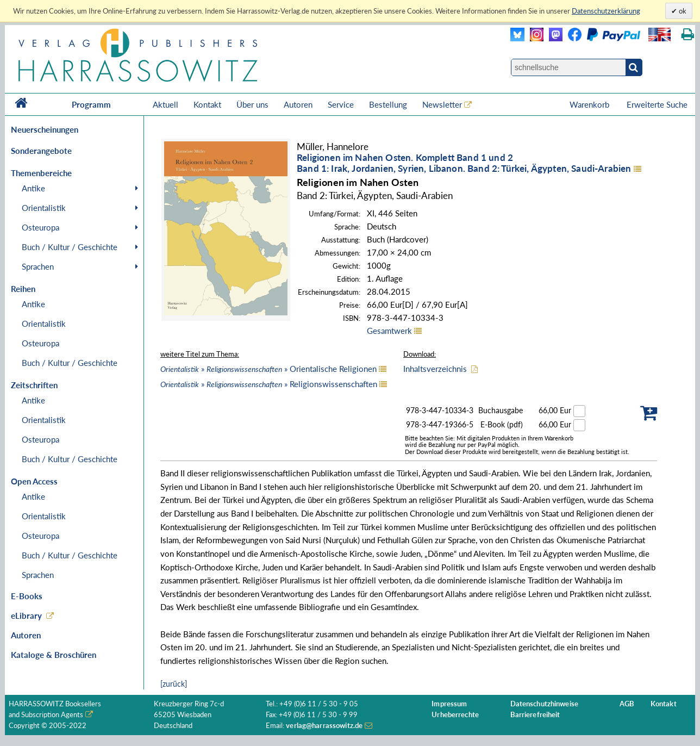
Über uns (252, 104)
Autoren (298, 104)
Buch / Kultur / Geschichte (70, 247)
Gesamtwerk (389, 331)
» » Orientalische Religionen (268, 369)
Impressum (449, 704)
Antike (33, 188)
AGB (627, 704)
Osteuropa (40, 227)
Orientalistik (44, 208)
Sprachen (38, 266)
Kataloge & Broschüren (54, 655)
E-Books (27, 596)
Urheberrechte (455, 715)
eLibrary (26, 616)
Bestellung (388, 104)
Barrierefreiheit (535, 715)
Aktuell (165, 104)
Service (341, 104)
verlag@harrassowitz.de (324, 726)
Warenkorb (590, 104)
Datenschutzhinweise (544, 704)
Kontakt (207, 104)
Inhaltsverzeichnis (435, 369)
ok (682, 11)
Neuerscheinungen (45, 129)
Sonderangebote (41, 151)
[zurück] (174, 684)
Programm (91, 104)
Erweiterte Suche (657, 104)
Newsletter (442, 104)
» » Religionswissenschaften (269, 384)
